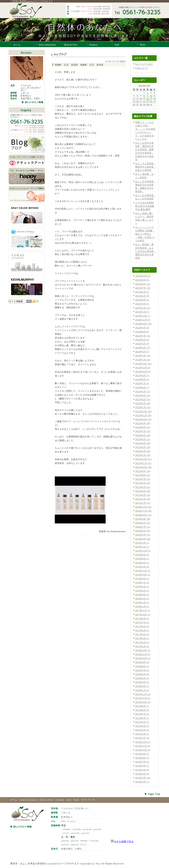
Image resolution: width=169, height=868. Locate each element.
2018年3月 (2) (142, 599)
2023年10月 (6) (143, 372)
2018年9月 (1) (142, 579)
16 (148, 99)
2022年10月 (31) (143, 419)
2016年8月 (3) (142, 666)
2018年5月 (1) (142, 591)
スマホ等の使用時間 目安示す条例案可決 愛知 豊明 (145, 206)
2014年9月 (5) (142, 754)
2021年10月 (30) (143, 467)
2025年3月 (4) (142, 304)
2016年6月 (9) (142, 674)
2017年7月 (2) (142, 623)
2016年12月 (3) (143, 650)
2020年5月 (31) (143, 535)
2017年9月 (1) (142, 619)
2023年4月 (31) (143, 396)
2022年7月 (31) (143, 431)
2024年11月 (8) (143, 320)
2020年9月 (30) (143, 519)
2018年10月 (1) (143, 575)
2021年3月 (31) (143, 495)
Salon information (28, 800)
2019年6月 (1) (142, 563)
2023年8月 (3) (142, 380)
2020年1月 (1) (142, 547)
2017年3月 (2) (142, 638)
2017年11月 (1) (143, 610)
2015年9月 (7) (142, 706)
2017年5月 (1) (142, 630)
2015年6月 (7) (142, 718)
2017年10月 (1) (143, 615)
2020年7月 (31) (143, 527)
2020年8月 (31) (143, 523)
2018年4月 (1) (142, 595)
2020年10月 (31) (143, 515)
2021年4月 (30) (143, 491)
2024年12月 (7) (143, 316)
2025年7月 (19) (143, 288)
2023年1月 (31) (143, 407)
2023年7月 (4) (142, 383)
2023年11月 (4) (143, 368)
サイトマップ (88, 800)
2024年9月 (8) (142, 328)
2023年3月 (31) (143, 399)
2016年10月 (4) (143, 658)
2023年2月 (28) (143, 403)
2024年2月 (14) (143, 356)
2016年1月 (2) (142, 690)
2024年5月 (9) (142, 344)
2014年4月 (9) (142, 774)
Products (60, 800)
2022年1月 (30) (143, 455)
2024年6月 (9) (142, 340)
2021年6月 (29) (143, 483)
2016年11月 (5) (143, 654)
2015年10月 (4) (143, 702)
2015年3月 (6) (142, 730)
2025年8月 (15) (143, 284)
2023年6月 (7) (142, 388)
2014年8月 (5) (142, 758)
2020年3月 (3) (142, 543)
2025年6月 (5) (142, 292)
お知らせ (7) (141, 68)
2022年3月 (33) (143, 447)
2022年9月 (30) (143, 423)
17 (151, 99)
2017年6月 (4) (142, 626)
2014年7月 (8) (142, 762)
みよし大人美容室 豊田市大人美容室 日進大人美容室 (146, 167)
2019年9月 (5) (142, 555)
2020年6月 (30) (143, 531)
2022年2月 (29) (143, 451)
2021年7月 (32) (143, 479)
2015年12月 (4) (143, 694)
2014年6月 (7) (142, 766)
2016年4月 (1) (142, 682)
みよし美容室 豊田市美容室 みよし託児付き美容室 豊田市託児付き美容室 (146, 251)
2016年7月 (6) (142, 670)
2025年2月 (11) (143, 308)
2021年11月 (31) (143, 463)
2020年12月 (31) (143, 507)
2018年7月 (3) (142, 583)
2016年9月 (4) (142, 662)
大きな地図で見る (124, 841)
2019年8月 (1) (142, 559)
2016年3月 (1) (142, 686)
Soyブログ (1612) (144, 64)
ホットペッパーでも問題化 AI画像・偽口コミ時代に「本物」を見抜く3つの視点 (145, 234)
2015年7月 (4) (142, 714)
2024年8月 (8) (142, 332)
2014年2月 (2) (142, 782)
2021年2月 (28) (143, 499)
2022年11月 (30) (143, 415)
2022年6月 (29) (143, 435)
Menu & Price (46, 800)
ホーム (14, 800)
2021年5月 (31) (143, 487)
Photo (76, 800)
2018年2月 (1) (142, 603)
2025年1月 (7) (142, 312)
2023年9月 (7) (142, 376)
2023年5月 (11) (143, 392)
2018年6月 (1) (142, 587)
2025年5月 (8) (142, 296)
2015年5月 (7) (142, 722)
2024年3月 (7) (142, 352)
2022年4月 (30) (143, 443)
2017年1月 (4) (142, 646)
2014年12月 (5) (143, 742)
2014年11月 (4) (143, 746)
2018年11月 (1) (143, 571)
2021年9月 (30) (143, 471)
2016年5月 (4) (142, 678)
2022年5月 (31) (143, 439)
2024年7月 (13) (143, 336)
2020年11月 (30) (143, 511)
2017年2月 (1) (142, 642)
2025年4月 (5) (142, 300)
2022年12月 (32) (143, 411)
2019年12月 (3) (143, 551)
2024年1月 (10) (143, 360)
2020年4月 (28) (143, 539)
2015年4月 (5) (142, 726)
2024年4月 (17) (143, 348)
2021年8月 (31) (143, 475)
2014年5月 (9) (142, 770)
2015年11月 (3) (143, 698)
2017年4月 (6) (142, 634)
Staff (69, 800)
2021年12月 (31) (143, 459)
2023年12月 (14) (143, 364)
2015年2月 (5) (142, 734)
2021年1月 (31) (143, 503)
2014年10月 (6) (143, 750)
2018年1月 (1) (142, 607)
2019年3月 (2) (142, 567)
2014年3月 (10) (143, 778)
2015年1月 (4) (142, 738)
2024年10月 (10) (143, 324)
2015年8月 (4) (142, 710)
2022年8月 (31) (143, 427)
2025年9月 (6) (142, 280)
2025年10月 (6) (143, 276)
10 (151, 96)
